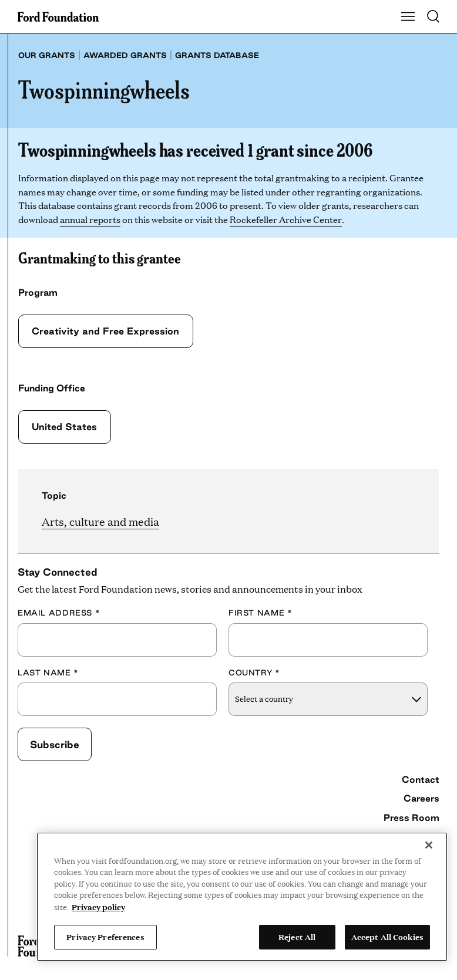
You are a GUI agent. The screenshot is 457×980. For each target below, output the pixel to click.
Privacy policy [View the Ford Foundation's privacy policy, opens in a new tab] (98, 907)
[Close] (429, 845)
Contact (421, 779)
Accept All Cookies (387, 937)
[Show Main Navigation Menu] (408, 17)
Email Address (59, 613)
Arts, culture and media (100, 521)
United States (63, 427)
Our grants (47, 55)
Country (254, 673)
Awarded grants (125, 55)
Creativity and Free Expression (104, 331)
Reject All (297, 937)
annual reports (90, 219)
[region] (242, 897)
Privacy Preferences (105, 937)
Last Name (48, 673)
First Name (260, 613)
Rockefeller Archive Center (285, 219)
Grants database (217, 55)
